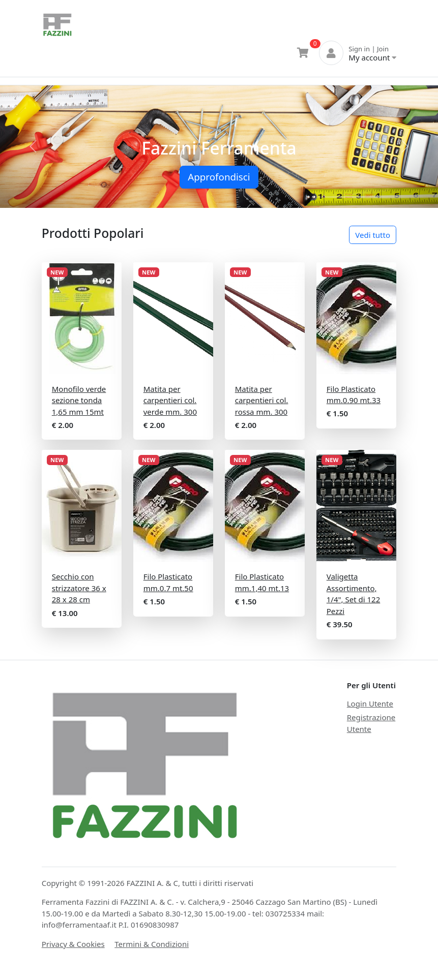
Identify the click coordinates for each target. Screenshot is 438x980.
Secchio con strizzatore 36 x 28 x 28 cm (79, 588)
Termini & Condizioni (152, 944)
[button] (33, 147)
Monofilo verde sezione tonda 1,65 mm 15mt (79, 400)
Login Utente (370, 703)
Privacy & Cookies (73, 944)
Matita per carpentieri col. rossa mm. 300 (262, 400)
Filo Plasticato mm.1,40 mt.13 (262, 582)
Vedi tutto (373, 235)
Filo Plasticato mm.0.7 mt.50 (168, 582)
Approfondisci (219, 177)
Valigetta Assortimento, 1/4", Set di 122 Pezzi (354, 594)
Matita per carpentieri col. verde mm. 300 (170, 400)
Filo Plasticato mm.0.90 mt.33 (354, 395)
